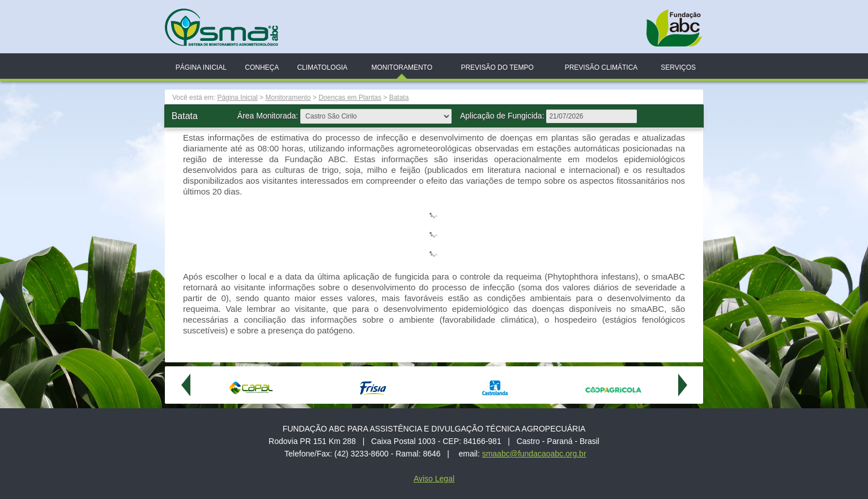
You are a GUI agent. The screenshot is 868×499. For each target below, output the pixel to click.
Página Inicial (201, 67)
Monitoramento (402, 67)
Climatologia (322, 67)
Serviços (678, 67)
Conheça (262, 67)
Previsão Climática (601, 67)
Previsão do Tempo (497, 67)
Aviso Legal (434, 479)
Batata (399, 98)
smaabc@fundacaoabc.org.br (534, 454)
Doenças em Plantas (350, 98)
